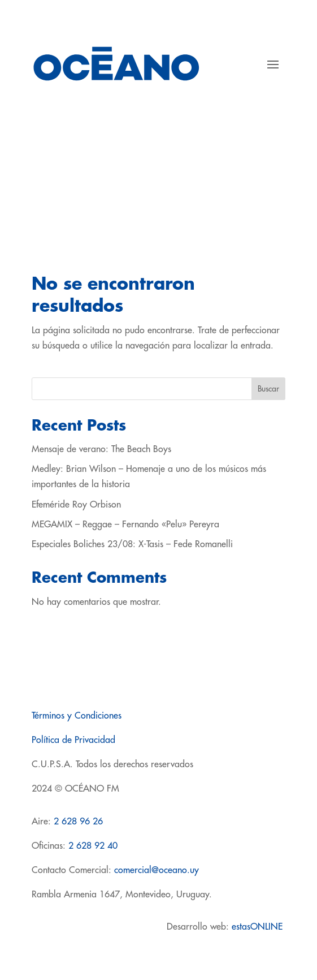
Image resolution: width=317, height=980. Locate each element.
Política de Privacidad (73, 740)
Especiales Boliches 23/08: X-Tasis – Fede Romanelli (132, 544)
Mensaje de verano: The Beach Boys (101, 449)
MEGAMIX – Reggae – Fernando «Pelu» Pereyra (125, 525)
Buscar (268, 389)
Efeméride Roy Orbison (76, 505)
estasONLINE (259, 927)
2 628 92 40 (93, 846)
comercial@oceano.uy (157, 870)
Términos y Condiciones (77, 716)
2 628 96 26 (78, 822)
